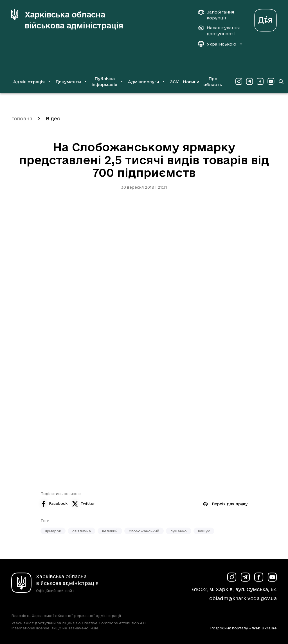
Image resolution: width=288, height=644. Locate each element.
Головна (22, 119)
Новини (191, 82)
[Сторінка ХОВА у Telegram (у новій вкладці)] (249, 82)
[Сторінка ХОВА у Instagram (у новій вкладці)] (239, 82)
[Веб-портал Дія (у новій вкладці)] (265, 19)
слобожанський (144, 531)
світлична (82, 531)
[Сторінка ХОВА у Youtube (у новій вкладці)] (271, 82)
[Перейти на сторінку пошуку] (281, 82)
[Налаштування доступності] (219, 31)
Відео (53, 119)
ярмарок (53, 531)
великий (110, 531)
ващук (204, 531)
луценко (179, 531)
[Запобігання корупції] (219, 15)
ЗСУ (174, 82)
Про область (213, 82)
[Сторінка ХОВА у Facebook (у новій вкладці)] (260, 82)
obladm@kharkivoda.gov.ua (243, 598)
